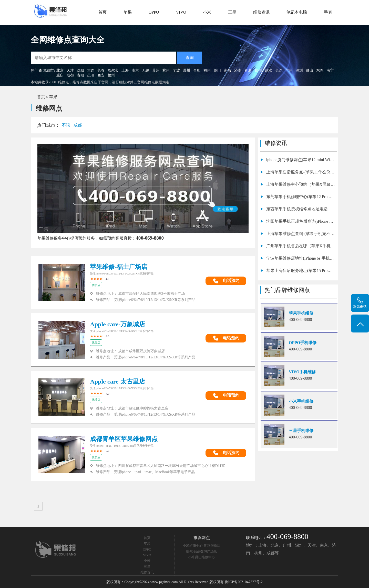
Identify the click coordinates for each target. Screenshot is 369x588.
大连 (91, 70)
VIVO (181, 12)
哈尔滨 (113, 70)
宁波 (176, 70)
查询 (190, 58)
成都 (70, 75)
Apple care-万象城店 (117, 324)
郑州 (258, 70)
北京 (60, 70)
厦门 (217, 70)
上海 (125, 70)
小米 (207, 12)
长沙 (279, 70)
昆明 (91, 75)
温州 (187, 70)
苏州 (156, 70)
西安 (101, 75)
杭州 (166, 70)
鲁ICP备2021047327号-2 (244, 582)
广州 (289, 70)
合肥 (197, 70)
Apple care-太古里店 (117, 381)
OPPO (154, 12)
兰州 (111, 75)
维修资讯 (261, 12)
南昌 (228, 70)
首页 (102, 12)
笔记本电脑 (297, 12)
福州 (207, 70)
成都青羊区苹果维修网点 (124, 439)
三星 (232, 12)
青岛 (248, 70)
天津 (70, 70)
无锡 (146, 70)
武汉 (269, 70)
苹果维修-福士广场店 (119, 267)
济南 (238, 70)
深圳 (299, 70)
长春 (101, 70)
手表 (328, 12)
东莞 (320, 70)
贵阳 (80, 75)
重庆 (60, 75)
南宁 (330, 70)
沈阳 (80, 70)
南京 (135, 70)
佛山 (310, 70)
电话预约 (226, 281)
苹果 (128, 12)
